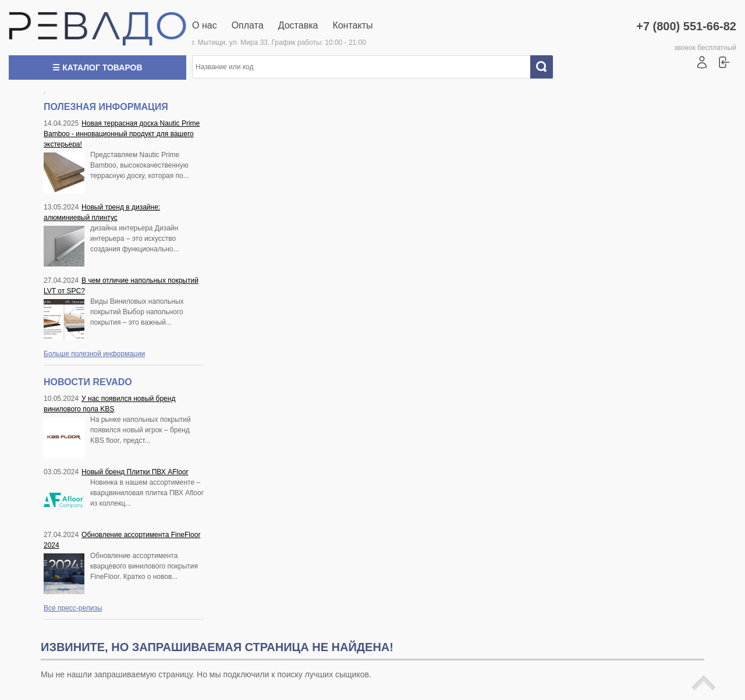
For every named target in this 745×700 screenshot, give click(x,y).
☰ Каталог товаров (97, 67)
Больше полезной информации (94, 354)
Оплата (248, 25)
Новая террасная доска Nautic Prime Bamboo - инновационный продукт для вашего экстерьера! (122, 134)
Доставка (298, 25)
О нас (205, 25)
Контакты (352, 25)
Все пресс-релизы (73, 608)
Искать (546, 67)
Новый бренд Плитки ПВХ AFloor (135, 472)
